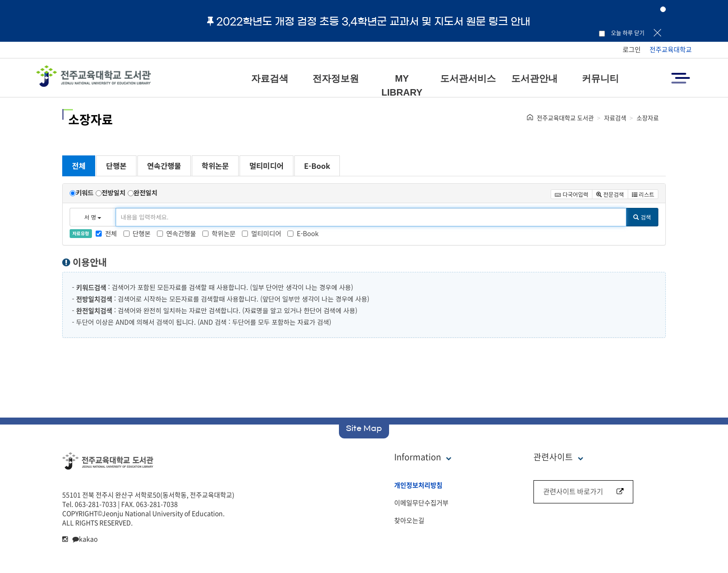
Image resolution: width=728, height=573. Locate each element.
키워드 (85, 193)
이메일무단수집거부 (421, 502)
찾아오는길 (409, 520)
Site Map (364, 428)
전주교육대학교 (671, 49)
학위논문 (215, 166)
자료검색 (270, 78)
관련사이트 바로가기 (583, 491)
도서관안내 (534, 78)
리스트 (643, 194)
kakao (85, 539)
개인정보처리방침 (418, 485)
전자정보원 (336, 78)
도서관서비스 (468, 78)
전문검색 (610, 194)
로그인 (632, 49)
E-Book (317, 166)
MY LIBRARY (402, 85)
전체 (79, 166)
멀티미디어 (266, 166)
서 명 (93, 217)
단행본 (116, 166)
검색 (642, 217)
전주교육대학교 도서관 (565, 118)
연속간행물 (164, 166)
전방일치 (114, 193)
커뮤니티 (600, 78)
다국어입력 (572, 194)
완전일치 (146, 193)
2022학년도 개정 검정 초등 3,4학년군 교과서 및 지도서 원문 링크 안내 (369, 21)
